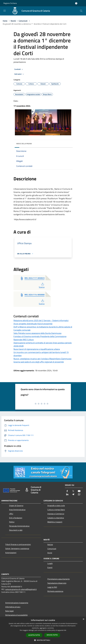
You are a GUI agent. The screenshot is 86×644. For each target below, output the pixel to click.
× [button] (83, 619)
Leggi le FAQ (52, 587)
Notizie (50, 545)
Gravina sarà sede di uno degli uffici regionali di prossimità (39, 362)
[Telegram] (73, 494)
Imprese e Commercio (56, 514)
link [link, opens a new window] (65, 630)
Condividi (19, 69)
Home (5, 21)
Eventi (50, 567)
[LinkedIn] (67, 494)
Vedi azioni (19, 74)
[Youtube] (79, 491)
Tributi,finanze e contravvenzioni (18, 544)
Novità (13, 21)
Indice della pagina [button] (24, 144)
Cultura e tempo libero (56, 510)
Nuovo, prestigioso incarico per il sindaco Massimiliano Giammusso (42, 359)
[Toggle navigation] (5, 11)
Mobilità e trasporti (55, 522)
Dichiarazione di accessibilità (16, 615)
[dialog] (43, 630)
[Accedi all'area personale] (76, 3)
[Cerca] (81, 11)
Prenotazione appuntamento (59, 579)
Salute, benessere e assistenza (17, 548)
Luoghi (50, 563)
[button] (43, 640)
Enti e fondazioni (16, 518)
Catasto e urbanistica (56, 518)
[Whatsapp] (79, 494)
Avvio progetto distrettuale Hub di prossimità (33, 324)
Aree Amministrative (17, 510)
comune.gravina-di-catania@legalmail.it (21, 589)
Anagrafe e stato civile (56, 506)
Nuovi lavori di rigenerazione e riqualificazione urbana (37, 349)
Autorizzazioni (11, 553)
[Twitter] (73, 491)
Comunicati (23, 21)
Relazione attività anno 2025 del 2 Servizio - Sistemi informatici (41, 320)
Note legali (9, 611)
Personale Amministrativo (19, 526)
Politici (12, 522)
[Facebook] (67, 491)
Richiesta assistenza (55, 591)
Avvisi (50, 553)
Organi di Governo (16, 506)
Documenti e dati (16, 530)
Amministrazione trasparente (17, 603)
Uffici (11, 514)
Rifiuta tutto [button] (52, 635)
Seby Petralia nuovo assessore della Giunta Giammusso (38, 333)
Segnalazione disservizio (57, 583)
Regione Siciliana (10, 3)
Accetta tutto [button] (34, 635)
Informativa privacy (13, 607)
